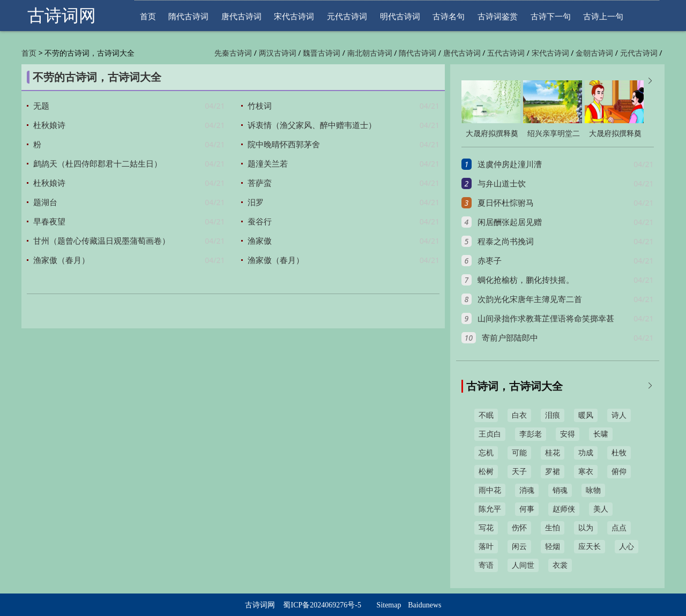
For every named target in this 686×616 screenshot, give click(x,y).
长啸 (601, 434)
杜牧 (619, 453)
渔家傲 (260, 241)
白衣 (519, 415)
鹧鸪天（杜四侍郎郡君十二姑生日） (98, 164)
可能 (519, 453)
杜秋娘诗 (49, 125)
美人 (601, 509)
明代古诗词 (400, 16)
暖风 (586, 415)
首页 (148, 16)
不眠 (486, 415)
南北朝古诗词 (370, 53)
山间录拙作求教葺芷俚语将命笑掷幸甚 (546, 319)
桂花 (553, 453)
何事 (527, 509)
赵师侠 (564, 509)
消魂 (527, 490)
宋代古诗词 (294, 16)
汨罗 (256, 202)
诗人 (619, 415)
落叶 (486, 547)
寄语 (486, 565)
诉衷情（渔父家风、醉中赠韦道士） (312, 125)
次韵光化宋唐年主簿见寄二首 (530, 299)
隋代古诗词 (188, 16)
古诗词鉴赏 (498, 16)
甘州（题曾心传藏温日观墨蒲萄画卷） (102, 241)
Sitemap (389, 605)
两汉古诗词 (278, 53)
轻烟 (553, 547)
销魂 (560, 490)
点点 (619, 528)
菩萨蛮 (260, 183)
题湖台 (45, 202)
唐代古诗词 (241, 16)
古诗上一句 (603, 16)
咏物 (593, 490)
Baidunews (424, 605)
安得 (568, 434)
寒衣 (586, 472)
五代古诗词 (506, 53)
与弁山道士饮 (502, 184)
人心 (627, 547)
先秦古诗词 (233, 53)
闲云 (519, 547)
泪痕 (553, 415)
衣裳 (560, 565)
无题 (41, 106)
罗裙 (553, 472)
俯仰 (619, 472)
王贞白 (490, 434)
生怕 (553, 528)
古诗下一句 (551, 16)
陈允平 (490, 509)
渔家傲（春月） (61, 260)
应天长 (590, 547)
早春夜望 (49, 222)
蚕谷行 (260, 222)
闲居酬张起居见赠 (510, 222)
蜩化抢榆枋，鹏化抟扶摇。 (526, 280)
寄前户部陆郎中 (510, 338)
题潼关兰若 (268, 164)
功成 (586, 453)
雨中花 (490, 490)
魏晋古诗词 (322, 53)
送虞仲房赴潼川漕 (510, 164)
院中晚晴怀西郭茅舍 (284, 145)
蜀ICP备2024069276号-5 (322, 605)
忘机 (486, 453)
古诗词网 (62, 16)
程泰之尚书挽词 (506, 242)
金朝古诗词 (594, 53)
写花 (486, 528)
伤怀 (519, 528)
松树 (486, 472)
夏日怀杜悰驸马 (506, 203)
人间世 (523, 565)
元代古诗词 (347, 16)
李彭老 (531, 434)
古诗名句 (449, 16)
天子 (519, 472)
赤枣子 (490, 261)
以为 (586, 528)
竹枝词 (260, 106)
